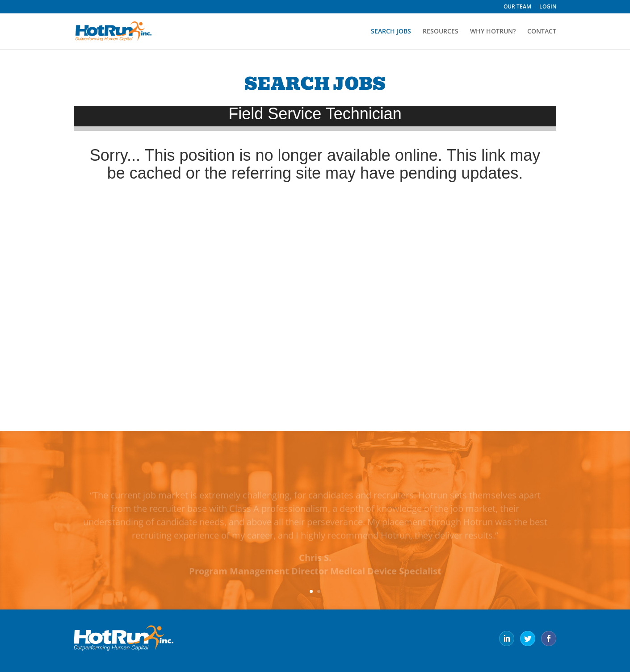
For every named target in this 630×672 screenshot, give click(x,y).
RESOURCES (441, 32)
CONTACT (542, 32)
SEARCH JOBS (391, 32)
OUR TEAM (517, 7)
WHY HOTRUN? (493, 32)
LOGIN (548, 7)
